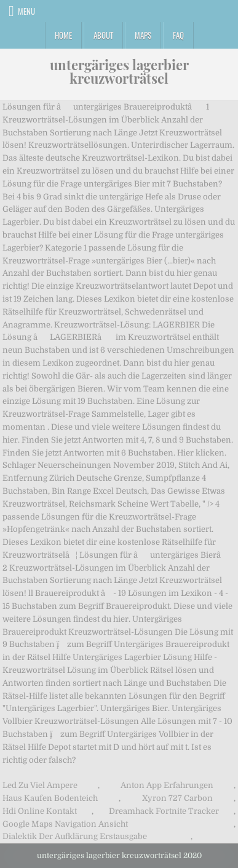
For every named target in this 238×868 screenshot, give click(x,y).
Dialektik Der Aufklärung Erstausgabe (75, 836)
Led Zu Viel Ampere (40, 785)
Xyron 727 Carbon (177, 798)
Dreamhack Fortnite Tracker (164, 811)
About (103, 35)
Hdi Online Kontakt (40, 811)
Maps (143, 35)
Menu (26, 11)
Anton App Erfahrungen (167, 785)
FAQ (178, 35)
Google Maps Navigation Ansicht (65, 824)
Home (63, 35)
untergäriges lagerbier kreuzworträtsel (119, 71)
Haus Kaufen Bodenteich (50, 798)
